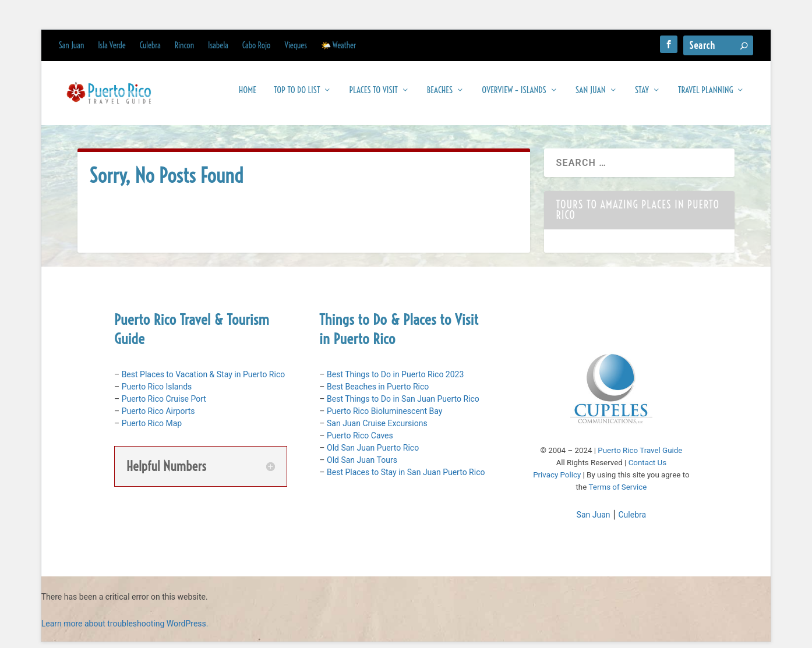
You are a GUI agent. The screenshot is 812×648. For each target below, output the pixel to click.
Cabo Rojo (257, 45)
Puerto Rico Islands (157, 392)
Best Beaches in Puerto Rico (378, 392)
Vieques (296, 45)
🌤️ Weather (338, 45)
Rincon (184, 45)
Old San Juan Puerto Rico (373, 454)
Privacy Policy (557, 481)
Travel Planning (705, 96)
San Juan (72, 45)
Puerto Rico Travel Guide (640, 456)
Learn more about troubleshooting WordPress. (125, 629)
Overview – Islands (514, 96)
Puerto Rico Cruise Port (164, 405)
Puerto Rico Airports (158, 417)
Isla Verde (112, 45)
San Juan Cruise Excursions (377, 429)
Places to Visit (373, 96)
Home (248, 96)
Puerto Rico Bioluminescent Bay (384, 417)
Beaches (440, 96)
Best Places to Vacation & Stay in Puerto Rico (204, 380)
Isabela (218, 45)
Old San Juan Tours (362, 466)
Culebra (150, 45)
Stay (642, 96)
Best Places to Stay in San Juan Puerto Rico (406, 478)
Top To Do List (297, 96)
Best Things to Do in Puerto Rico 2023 (395, 380)
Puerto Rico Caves (360, 441)
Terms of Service (618, 493)
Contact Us (647, 468)
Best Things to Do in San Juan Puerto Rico (403, 405)
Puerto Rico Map (152, 429)
